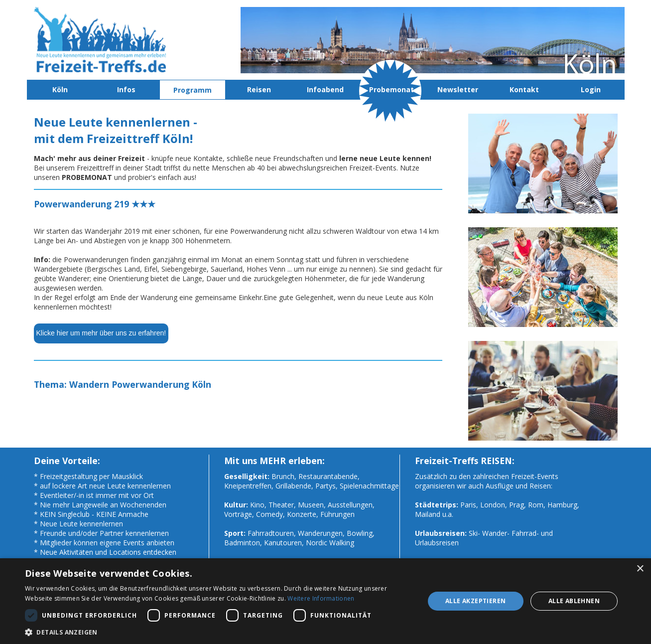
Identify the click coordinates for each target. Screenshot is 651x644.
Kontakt (524, 89)
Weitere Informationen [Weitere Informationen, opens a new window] (321, 598)
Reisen (259, 89)
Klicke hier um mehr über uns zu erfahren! (101, 333)
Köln (60, 89)
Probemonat (391, 89)
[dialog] (325, 601)
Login (591, 89)
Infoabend (325, 89)
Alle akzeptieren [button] (475, 601)
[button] (219, 632)
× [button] (640, 569)
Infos (126, 89)
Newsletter (458, 89)
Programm (193, 90)
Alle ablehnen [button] (574, 601)
